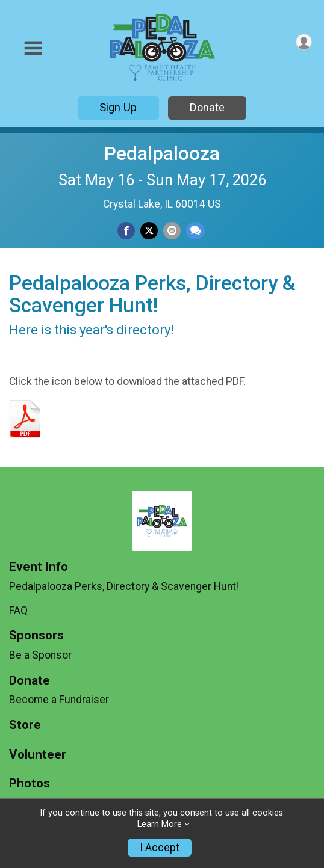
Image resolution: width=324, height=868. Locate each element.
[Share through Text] (195, 231)
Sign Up (118, 107)
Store (25, 725)
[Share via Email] (172, 231)
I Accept (160, 848)
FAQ (18, 611)
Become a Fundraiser (59, 700)
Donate (207, 107)
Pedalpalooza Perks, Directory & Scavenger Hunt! (124, 586)
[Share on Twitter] (149, 231)
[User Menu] (304, 42)
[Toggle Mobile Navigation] (33, 48)
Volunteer (38, 755)
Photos (30, 783)
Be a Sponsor (40, 655)
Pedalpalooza (162, 153)
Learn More (160, 824)
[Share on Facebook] (126, 231)
